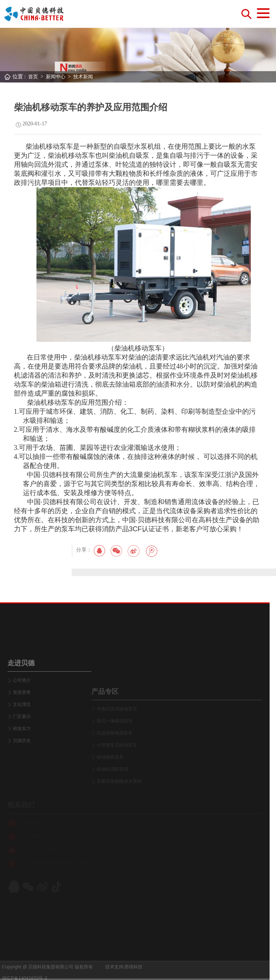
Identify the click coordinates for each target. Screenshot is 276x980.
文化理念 (22, 736)
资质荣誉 (22, 724)
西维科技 (133, 974)
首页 (33, 77)
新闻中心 (56, 77)
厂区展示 (22, 748)
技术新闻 (83, 77)
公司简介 (22, 712)
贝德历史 (22, 773)
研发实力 (22, 761)
